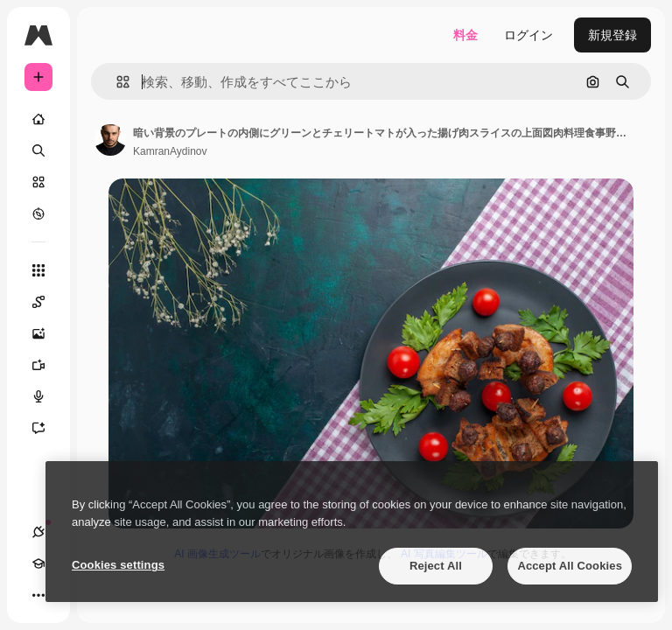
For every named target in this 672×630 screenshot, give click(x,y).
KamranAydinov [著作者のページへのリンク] (170, 151)
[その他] (38, 595)
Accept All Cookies (570, 566)
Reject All (436, 566)
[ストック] (38, 182)
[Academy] (38, 563)
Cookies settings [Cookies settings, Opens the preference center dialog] (118, 565)
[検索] (38, 150)
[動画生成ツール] (47, 365)
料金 (465, 35)
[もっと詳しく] (38, 213)
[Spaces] (47, 302)
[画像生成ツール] (47, 333)
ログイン (528, 35)
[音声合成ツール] (47, 396)
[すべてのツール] (38, 270)
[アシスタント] (47, 428)
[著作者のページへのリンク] (110, 140)
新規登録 (612, 35)
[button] (116, 82)
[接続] (38, 532)
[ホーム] (38, 119)
